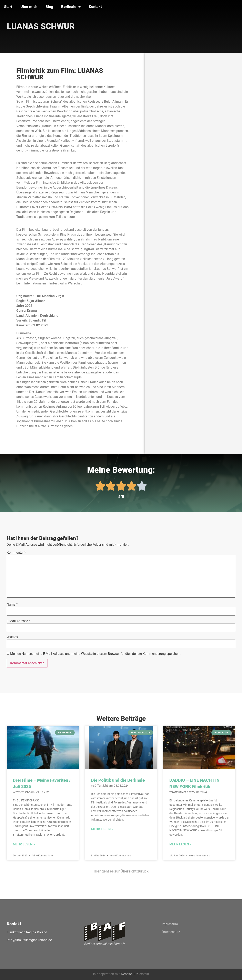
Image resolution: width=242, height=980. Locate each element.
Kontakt (95, 7)
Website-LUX (129, 974)
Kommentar (16, 553)
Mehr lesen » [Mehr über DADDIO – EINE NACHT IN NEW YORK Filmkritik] (180, 844)
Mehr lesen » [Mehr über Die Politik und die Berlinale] (102, 829)
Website (12, 637)
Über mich (29, 7)
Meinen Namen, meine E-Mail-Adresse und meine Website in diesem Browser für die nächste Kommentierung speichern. (96, 654)
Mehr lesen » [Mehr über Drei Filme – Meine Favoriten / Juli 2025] (24, 844)
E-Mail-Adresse (18, 621)
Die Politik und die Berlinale (118, 780)
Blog (49, 7)
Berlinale (71, 7)
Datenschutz (171, 932)
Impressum (170, 924)
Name (12, 605)
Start (8, 7)
